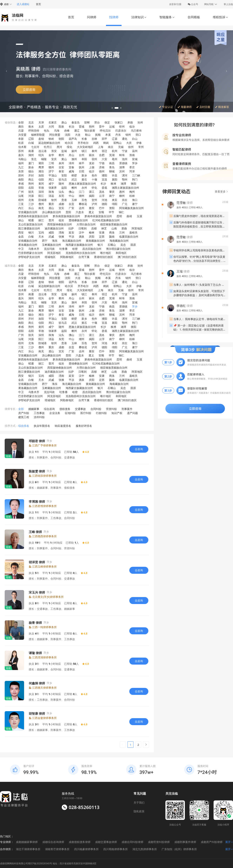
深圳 (41, 192)
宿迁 (104, 151)
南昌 (112, 163)
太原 (41, 126)
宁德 (102, 163)
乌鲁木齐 (34, 249)
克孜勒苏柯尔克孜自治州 (81, 253)
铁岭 (51, 139)
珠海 (51, 192)
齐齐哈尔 (83, 143)
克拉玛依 (49, 249)
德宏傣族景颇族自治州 (114, 224)
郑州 (21, 175)
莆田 (41, 163)
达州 (82, 208)
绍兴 (41, 155)
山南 (114, 228)
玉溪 (139, 216)
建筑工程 (24, 417)
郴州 (74, 188)
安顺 (101, 212)
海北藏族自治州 (72, 241)
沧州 (140, 122)
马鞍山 (22, 159)
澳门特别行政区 (127, 257)
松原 (21, 143)
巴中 (102, 208)
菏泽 (132, 171)
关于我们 (139, 802)
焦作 (94, 175)
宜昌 (104, 179)
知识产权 (117, 413)
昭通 (31, 220)
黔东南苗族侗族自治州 (66, 216)
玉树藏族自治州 (51, 245)
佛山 (71, 192)
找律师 (114, 17)
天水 (41, 237)
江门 (82, 192)
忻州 (122, 126)
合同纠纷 (96, 409)
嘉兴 (21, 155)
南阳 (21, 179)
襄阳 (115, 179)
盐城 (64, 151)
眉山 (51, 208)
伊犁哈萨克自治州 (29, 257)
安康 (102, 232)
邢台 (97, 122)
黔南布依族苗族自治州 (98, 216)
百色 (84, 200)
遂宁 (135, 204)
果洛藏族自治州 (28, 245)
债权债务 (65, 409)
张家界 (53, 188)
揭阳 (92, 196)
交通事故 (80, 409)
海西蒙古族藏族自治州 (79, 245)
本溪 (108, 135)
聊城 (112, 171)
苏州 (21, 151)
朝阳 (61, 139)
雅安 (92, 208)
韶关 (31, 192)
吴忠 (123, 245)
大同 (51, 126)
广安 (71, 208)
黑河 (59, 147)
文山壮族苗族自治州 (30, 224)
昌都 (94, 228)
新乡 (84, 175)
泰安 (61, 171)
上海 (101, 147)
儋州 (41, 204)
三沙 (31, 204)
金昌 (21, 237)
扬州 (74, 151)
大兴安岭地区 (85, 147)
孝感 (21, 184)
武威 (51, 237)
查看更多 (222, 191)
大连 (78, 135)
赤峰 (67, 131)
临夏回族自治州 (129, 237)
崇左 (125, 200)
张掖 (61, 237)
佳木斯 (22, 147)
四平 (104, 139)
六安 (104, 159)
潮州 (82, 196)
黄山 (64, 159)
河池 (104, 200)
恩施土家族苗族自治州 (82, 184)
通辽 (77, 131)
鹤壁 (74, 175)
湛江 (92, 192)
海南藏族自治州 (119, 241)
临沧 (61, 220)
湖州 (31, 155)
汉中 (82, 232)
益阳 (64, 188)
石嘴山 (112, 245)
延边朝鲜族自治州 (49, 143)
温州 (135, 151)
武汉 (74, 179)
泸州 (94, 204)
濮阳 (104, 175)
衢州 (61, 155)
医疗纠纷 (86, 413)
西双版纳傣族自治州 (60, 224)
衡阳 (134, 184)
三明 (51, 163)
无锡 (121, 147)
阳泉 (61, 126)
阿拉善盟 (55, 135)
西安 (21, 232)
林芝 (104, 228)
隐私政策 (139, 811)
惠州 (122, 192)
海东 (55, 241)
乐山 (31, 208)
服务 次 (183, 207)
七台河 (35, 147)
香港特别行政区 (103, 257)
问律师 (92, 17)
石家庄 (53, 122)
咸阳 (51, 232)
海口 (135, 200)
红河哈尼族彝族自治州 (106, 220)
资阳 (112, 208)
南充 (41, 208)
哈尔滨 (69, 143)
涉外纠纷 (39, 417)
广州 (21, 192)
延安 (71, 232)
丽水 (92, 155)
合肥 (102, 155)
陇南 (112, 237)
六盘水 (80, 212)
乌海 (57, 131)
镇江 (84, 151)
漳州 (71, 163)
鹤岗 (106, 143)
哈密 (75, 249)
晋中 (102, 126)
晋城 (82, 126)
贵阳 (68, 212)
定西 (102, 237)
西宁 (45, 241)
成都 (61, 204)
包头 (47, 131)
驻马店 (63, 179)
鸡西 (96, 143)
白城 (31, 143)
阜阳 (84, 159)
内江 (21, 208)
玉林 (74, 200)
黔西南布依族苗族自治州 (33, 216)
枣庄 (132, 167)
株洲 (113, 184)
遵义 (91, 212)
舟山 (71, 155)
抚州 (82, 167)
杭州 (115, 151)
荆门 (135, 179)
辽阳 (31, 139)
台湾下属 (84, 257)
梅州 (132, 192)
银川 (100, 245)
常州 (141, 147)
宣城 (135, 159)
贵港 (64, 200)
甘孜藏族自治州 (28, 212)
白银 (31, 237)
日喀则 (83, 228)
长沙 (103, 184)
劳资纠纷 (111, 409)
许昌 (115, 175)
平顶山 (53, 175)
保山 (21, 220)
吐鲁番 (63, 249)
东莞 (61, 196)
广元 (125, 204)
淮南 (132, 155)
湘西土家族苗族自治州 (125, 188)
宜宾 (61, 208)
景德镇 (123, 163)
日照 (82, 171)
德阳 (104, 204)
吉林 (94, 139)
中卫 (21, 249)
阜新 (21, 139)
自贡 (71, 204)
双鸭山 (117, 143)
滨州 (122, 171)
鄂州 (125, 179)
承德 (130, 122)
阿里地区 (137, 228)
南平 (82, 163)
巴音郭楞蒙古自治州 (30, 253)
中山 (71, 196)
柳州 (122, 196)
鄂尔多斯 (90, 131)
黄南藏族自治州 (95, 241)
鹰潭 (41, 167)
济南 (102, 167)
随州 (61, 184)
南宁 (112, 196)
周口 (51, 179)
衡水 (31, 126)
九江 (21, 167)
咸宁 (51, 184)
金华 (51, 155)
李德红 (181, 306)
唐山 (64, 122)
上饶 (92, 167)
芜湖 (112, 155)
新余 (31, 167)
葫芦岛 (73, 139)
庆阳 (92, 237)
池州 (125, 159)
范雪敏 (181, 203)
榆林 (92, 232)
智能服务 (167, 17)
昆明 (119, 216)
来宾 (115, 200)
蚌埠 (122, 155)
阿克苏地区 (54, 253)
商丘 (31, 179)
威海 (71, 171)
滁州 (74, 159)
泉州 (61, 163)
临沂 (92, 171)
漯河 (125, 175)
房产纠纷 (24, 413)
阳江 (41, 196)
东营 (21, 171)
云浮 (102, 196)
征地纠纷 (70, 413)
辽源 (115, 139)
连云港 (43, 151)
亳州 (115, 159)
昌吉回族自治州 (92, 249)
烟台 (31, 171)
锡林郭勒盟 (38, 135)
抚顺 (98, 135)
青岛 (112, 167)
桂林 (132, 196)
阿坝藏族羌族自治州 (131, 208)
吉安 (61, 167)
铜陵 (44, 159)
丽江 (41, 220)
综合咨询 (49, 409)
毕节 (111, 212)
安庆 (54, 159)
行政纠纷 (101, 413)
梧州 (21, 200)
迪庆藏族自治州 (54, 228)
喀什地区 (106, 253)
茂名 (102, 192)
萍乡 (135, 163)
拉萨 (71, 228)
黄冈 (41, 184)
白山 (135, 139)
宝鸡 (41, 232)
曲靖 (129, 216)
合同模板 (194, 17)
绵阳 (115, 204)
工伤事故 (39, 413)
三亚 (21, 204)
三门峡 (136, 175)
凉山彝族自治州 (51, 212)
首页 (38, 4)
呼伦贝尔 (105, 131)
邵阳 (21, 188)
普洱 (51, 220)
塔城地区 (50, 257)
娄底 (104, 188)
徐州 (131, 147)
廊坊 (21, 126)
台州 (82, 155)
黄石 (84, 179)
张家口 (119, 122)
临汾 (132, 126)
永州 (84, 188)
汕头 (61, 192)
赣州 (51, 167)
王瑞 (180, 271)
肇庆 (112, 192)
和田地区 (121, 253)
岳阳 (31, 188)
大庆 (129, 143)
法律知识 (139, 17)
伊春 (139, 143)
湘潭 (123, 184)
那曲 (124, 228)
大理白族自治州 (86, 224)
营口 (138, 135)
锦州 (128, 135)
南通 (31, 151)
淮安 (54, 151)
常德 (41, 188)
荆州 (31, 184)
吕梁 (21, 131)
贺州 (94, 200)
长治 (71, 126)
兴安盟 (22, 135)
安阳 (64, 175)
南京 (111, 147)
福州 (21, 163)
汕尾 (21, 196)
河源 (31, 196)
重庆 (51, 204)
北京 (31, 122)
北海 (31, 200)
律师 (185, 203)
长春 (84, 139)
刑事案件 (127, 409)
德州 (102, 171)
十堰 (94, 179)
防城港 (43, 200)
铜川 (31, 232)
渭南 (61, 232)
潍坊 (41, 171)
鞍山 (88, 135)
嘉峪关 (133, 232)
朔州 (92, 126)
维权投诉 (220, 17)
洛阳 (41, 175)
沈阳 (68, 135)
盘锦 (41, 139)
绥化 (70, 147)
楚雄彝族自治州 (78, 220)
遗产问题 (132, 413)
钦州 (54, 200)
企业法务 (55, 413)
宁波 (125, 151)
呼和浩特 (34, 131)
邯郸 (87, 122)
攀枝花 (83, 204)
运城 (112, 126)
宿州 (94, 159)
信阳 (41, 179)
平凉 (71, 237)
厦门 (31, 163)
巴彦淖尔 (121, 131)
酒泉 (82, 237)
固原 (133, 245)
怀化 (94, 188)
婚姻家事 (34, 409)
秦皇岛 (76, 122)
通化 (125, 139)
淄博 (122, 167)
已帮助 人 (196, 207)
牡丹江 (48, 147)
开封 (31, 175)
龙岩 (92, 163)
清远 (51, 196)
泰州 (94, 151)
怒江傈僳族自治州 (29, 228)
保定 (107, 122)
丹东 (118, 135)
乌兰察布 (136, 131)
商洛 (112, 232)
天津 (41, 122)
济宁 (51, 171)
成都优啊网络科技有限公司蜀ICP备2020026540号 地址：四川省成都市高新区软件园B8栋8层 (48, 863)
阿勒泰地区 (67, 257)
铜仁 (122, 212)
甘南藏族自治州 (28, 241)
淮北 (34, 159)
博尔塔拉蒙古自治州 (118, 249)
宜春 (71, 167)
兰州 (122, 232)
